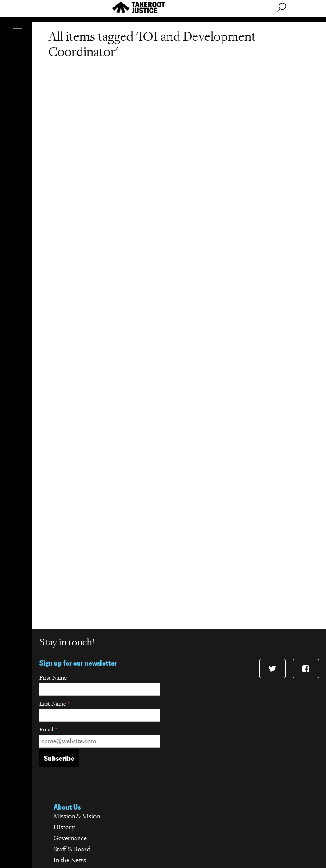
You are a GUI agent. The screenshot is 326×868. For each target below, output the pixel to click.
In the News (70, 860)
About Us (67, 807)
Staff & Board (72, 849)
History (64, 827)
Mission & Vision (77, 816)
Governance (70, 838)
